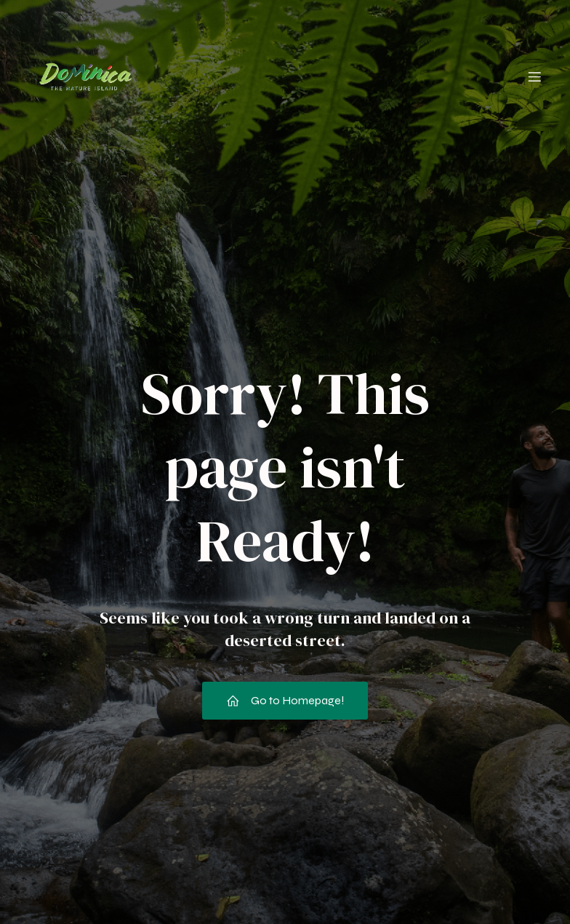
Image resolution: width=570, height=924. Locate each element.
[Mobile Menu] (534, 76)
